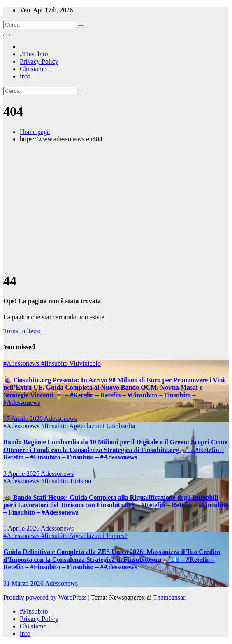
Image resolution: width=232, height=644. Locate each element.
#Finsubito (34, 54)
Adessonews (60, 419)
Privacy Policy (39, 61)
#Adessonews (22, 364)
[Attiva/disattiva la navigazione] (7, 35)
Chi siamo (33, 69)
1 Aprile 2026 (22, 528)
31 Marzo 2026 (24, 583)
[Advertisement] (116, 207)
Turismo (81, 481)
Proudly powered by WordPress (46, 597)
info (25, 76)
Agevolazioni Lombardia (102, 426)
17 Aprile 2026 (24, 419)
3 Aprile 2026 (22, 474)
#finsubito (55, 364)
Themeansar (169, 597)
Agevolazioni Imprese (98, 536)
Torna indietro (22, 331)
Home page (35, 132)
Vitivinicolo (85, 364)
